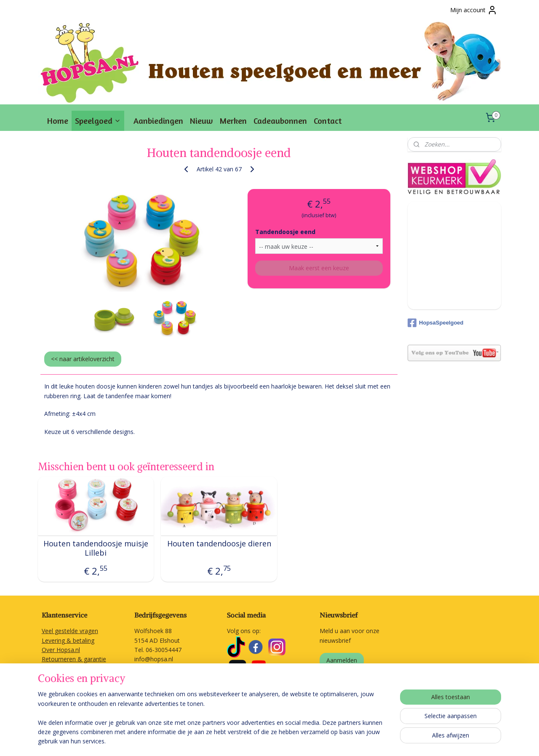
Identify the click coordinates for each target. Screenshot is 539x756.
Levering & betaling (68, 640)
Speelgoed (98, 121)
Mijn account (474, 10)
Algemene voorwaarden (74, 678)
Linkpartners (59, 697)
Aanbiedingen (158, 121)
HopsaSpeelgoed (435, 323)
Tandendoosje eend (285, 232)
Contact (328, 121)
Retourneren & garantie (74, 659)
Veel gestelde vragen (70, 631)
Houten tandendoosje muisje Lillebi (96, 548)
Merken (233, 121)
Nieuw (201, 121)
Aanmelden (342, 660)
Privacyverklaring (64, 688)
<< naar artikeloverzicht (83, 359)
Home (58, 121)
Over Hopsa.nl (61, 650)
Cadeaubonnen (280, 121)
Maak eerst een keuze (319, 268)
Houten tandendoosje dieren (219, 544)
